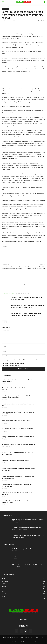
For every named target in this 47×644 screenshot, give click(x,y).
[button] (45, 2)
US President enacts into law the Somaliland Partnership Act (28, 565)
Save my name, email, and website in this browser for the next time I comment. (24, 360)
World (37, 637)
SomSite (39, 642)
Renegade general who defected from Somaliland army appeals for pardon (12, 268)
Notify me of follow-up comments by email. (14, 363)
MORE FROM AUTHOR (23, 293)
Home (3, 6)
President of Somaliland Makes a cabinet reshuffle (16, 461)
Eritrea (41, 637)
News (8, 6)
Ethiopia (27, 637)
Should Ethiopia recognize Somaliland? (22, 549)
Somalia (7, 9)
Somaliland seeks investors (19, 557)
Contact (26, 639)
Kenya (32, 637)
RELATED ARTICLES (9, 293)
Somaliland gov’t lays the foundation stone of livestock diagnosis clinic (35, 268)
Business (21, 639)
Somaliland (10, 637)
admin (5, 21)
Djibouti (22, 637)
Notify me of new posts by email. (11, 365)
